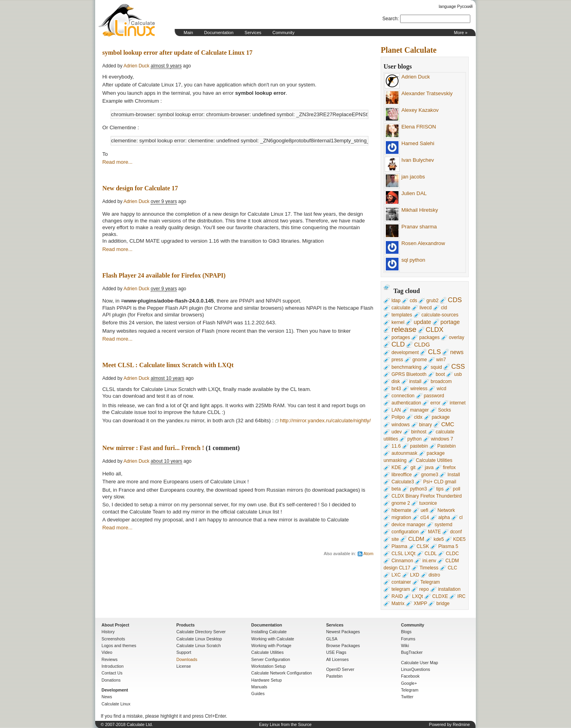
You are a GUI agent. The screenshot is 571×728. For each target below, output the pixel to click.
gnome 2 (401, 503)
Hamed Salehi (418, 143)
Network (446, 510)
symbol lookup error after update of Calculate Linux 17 (177, 53)
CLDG (422, 345)
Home (127, 20)
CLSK (423, 546)
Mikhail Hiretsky (420, 210)
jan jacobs (413, 177)
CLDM (416, 539)
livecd (426, 308)
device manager (408, 525)
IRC (461, 596)
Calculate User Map (420, 663)
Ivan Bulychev (418, 160)
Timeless (429, 568)
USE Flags (336, 652)
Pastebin (447, 446)
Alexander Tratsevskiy (427, 93)
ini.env (429, 561)
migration (401, 517)
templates (402, 315)
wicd (441, 389)
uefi (424, 510)
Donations (111, 680)
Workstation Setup (269, 666)
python (414, 439)
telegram (401, 589)
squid (436, 367)
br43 (396, 389)
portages (401, 337)
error (435, 403)
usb (458, 374)
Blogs (406, 632)
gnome (420, 360)
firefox (449, 467)
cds (413, 301)
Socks (445, 410)
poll (457, 489)
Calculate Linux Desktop (199, 639)
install (415, 381)
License (184, 666)
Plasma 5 (448, 546)
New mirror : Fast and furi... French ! (153, 448)
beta (396, 489)
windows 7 (442, 439)
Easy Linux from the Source (285, 724)
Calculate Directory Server (201, 632)
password (434, 396)
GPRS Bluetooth (409, 374)
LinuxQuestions (415, 669)
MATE (434, 532)
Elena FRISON (419, 127)
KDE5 (459, 539)
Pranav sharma (419, 227)
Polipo (398, 417)
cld (444, 308)
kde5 (439, 539)
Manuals (259, 687)
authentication (406, 403)
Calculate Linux (116, 704)
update (422, 322)
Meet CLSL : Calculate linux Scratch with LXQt (168, 365)
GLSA (331, 639)
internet (458, 403)
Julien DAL (414, 193)
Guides (258, 694)
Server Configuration (271, 659)
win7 (441, 360)
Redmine (461, 724)
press (397, 360)
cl (461, 517)
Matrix (398, 603)
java (429, 467)
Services (253, 33)
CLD (398, 344)
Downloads (187, 659)
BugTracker (412, 652)
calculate (401, 308)
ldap (396, 301)
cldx (418, 417)
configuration (405, 532)
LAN (396, 410)
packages (429, 337)
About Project (115, 625)
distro (434, 575)
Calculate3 (403, 482)
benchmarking (406, 367)
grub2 (432, 301)
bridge (443, 603)
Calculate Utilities (434, 460)
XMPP (420, 603)
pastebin (419, 446)
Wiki (405, 646)
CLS (434, 352)
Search (390, 19)
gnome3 (430, 475)
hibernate (401, 510)
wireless (419, 389)
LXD (415, 575)
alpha (444, 517)
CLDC (452, 554)
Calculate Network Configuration (282, 673)
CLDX (435, 330)
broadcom (441, 381)
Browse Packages (343, 646)
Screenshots (113, 639)
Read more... (117, 162)
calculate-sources (440, 315)
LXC (396, 575)
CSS (458, 367)
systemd (444, 525)
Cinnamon (402, 561)
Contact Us (112, 673)
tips (440, 489)
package (441, 417)
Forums (408, 639)
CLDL (431, 554)
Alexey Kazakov (420, 110)
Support (184, 652)
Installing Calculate (269, 632)
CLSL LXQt (403, 554)
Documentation (219, 33)
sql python (413, 260)
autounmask (404, 453)
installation (449, 589)
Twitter (407, 697)
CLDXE (440, 596)
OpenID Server (340, 669)
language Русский (456, 6)
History (108, 632)
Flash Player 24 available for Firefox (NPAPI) (164, 275)
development (405, 353)
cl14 (425, 517)
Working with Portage (271, 646)
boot (440, 374)
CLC (452, 568)
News (107, 697)
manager (419, 410)
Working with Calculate (273, 639)
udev (397, 432)
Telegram (430, 582)
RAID (397, 596)
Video (107, 652)
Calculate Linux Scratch (199, 646)
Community (284, 33)
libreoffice (401, 475)
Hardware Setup (267, 680)
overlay (457, 337)
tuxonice (428, 503)
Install (453, 475)
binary (426, 425)
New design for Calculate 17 (140, 188)
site (395, 539)
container (401, 582)
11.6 (396, 446)
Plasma (399, 546)
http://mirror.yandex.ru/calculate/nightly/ (325, 421)
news (457, 352)
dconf (456, 532)
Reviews (109, 659)
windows (400, 425)
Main (188, 33)
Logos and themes (119, 646)
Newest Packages (343, 632)
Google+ (409, 683)
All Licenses (337, 659)
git (413, 467)
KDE (396, 467)
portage (450, 322)
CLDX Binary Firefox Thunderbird (426, 496)
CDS (455, 300)
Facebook (410, 676)
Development (115, 690)
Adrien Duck (416, 77)
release (404, 329)
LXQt (417, 596)
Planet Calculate (409, 50)
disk (396, 381)
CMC (448, 424)
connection (403, 396)
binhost (419, 432)
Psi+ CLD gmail (440, 482)
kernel (398, 322)
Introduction (113, 666)
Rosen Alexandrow (423, 243)
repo (424, 589)
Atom (369, 554)
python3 (419, 489)
